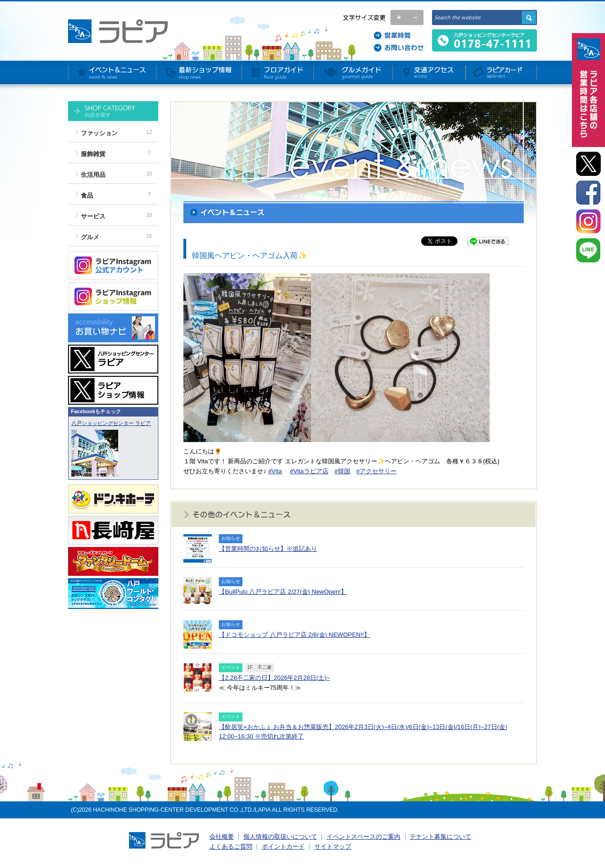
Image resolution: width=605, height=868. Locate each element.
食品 (87, 195)
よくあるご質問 (231, 846)
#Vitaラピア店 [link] (309, 471)
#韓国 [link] (342, 471)
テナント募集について (441, 837)
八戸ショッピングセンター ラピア (111, 423)
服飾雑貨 (93, 154)
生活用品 (93, 175)
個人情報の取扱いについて (280, 837)
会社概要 (222, 837)
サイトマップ (333, 846)
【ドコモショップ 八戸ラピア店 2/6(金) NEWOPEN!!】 (294, 635)
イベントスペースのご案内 (363, 837)
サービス (93, 216)
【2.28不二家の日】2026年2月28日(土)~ (274, 678)
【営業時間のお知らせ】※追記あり (268, 549)
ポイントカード (283, 846)
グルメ (90, 237)
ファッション (99, 133)
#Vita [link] (275, 471)
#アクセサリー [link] (376, 471)
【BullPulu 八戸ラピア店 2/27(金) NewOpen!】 (283, 592)
